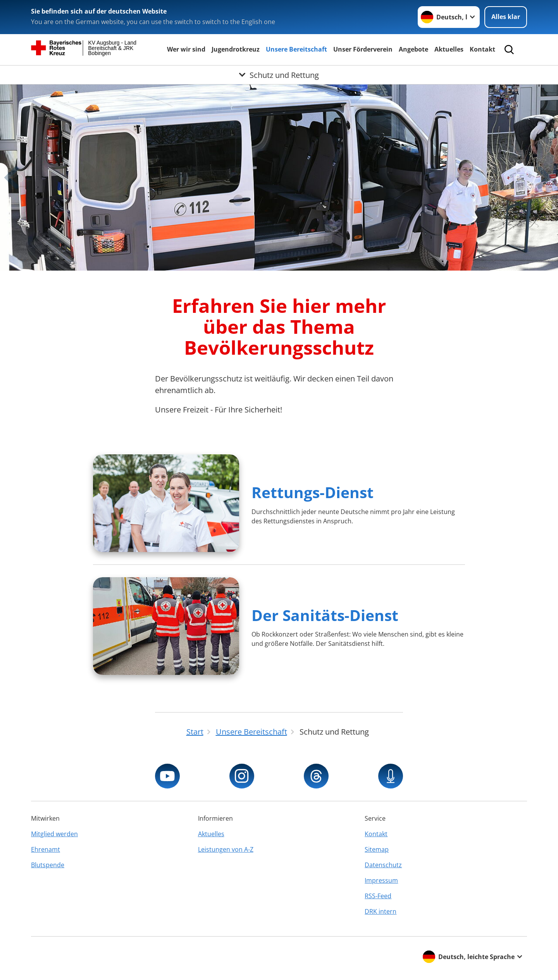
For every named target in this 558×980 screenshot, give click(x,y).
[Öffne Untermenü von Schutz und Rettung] (279, 75)
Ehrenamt (46, 849)
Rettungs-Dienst (313, 492)
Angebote (413, 49)
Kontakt (482, 49)
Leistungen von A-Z (226, 849)
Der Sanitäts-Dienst (325, 615)
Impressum (381, 880)
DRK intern (381, 911)
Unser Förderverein (363, 49)
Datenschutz (383, 865)
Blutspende (48, 865)
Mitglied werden (54, 834)
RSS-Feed (378, 896)
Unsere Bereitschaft (296, 49)
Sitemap (377, 849)
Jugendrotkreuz (236, 49)
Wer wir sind (186, 49)
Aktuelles (449, 49)
